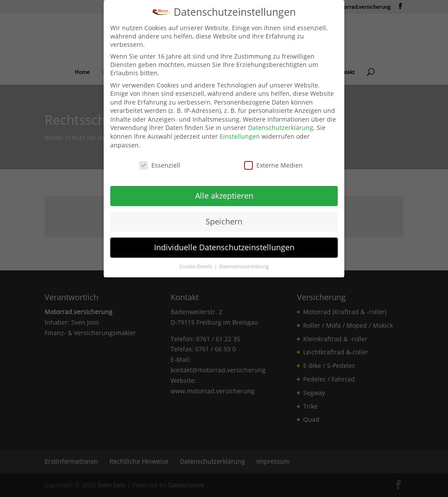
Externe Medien (273, 165)
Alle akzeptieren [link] (224, 196)
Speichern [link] (224, 221)
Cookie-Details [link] (196, 266)
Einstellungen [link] (240, 136)
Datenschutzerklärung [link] (281, 128)
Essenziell (160, 165)
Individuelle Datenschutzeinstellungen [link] (224, 247)
